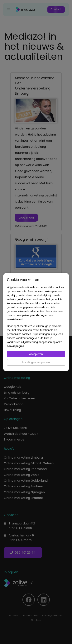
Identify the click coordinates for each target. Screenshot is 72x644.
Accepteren (36, 354)
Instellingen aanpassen (36, 362)
